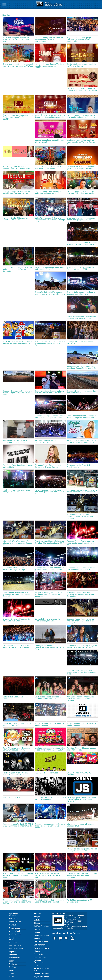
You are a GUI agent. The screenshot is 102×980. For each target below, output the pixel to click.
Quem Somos (58, 914)
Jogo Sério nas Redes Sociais (66, 933)
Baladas (6, 15)
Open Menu (4, 4)
